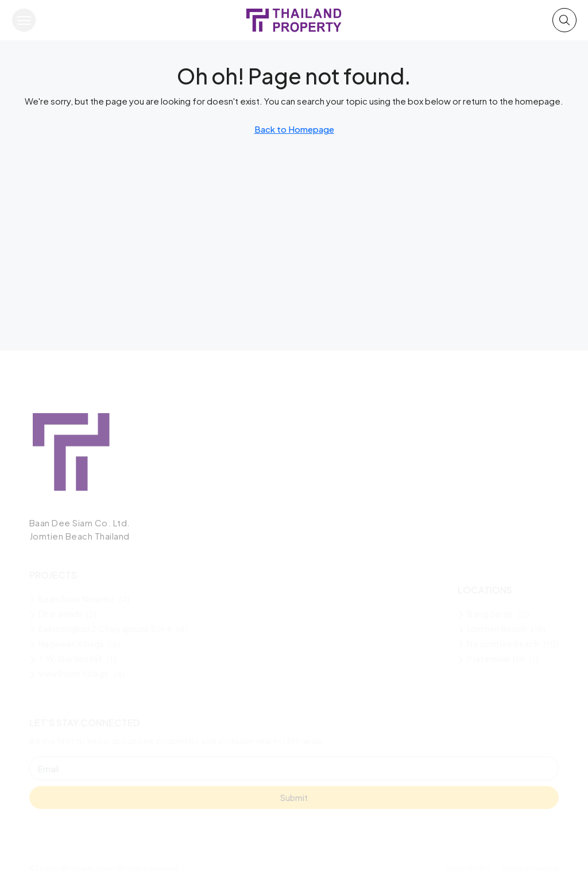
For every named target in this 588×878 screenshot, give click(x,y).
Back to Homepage (294, 129)
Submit (294, 798)
